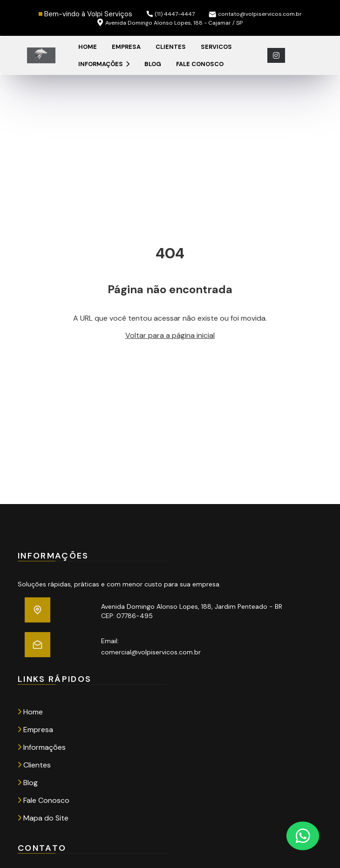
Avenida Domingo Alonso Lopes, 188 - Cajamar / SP (170, 23)
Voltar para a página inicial (170, 335)
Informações (104, 64)
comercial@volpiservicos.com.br (151, 652)
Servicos (216, 47)
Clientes (171, 47)
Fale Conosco (200, 64)
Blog (153, 64)
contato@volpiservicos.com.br (255, 14)
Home (88, 47)
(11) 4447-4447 (170, 14)
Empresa (126, 47)
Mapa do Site (43, 818)
